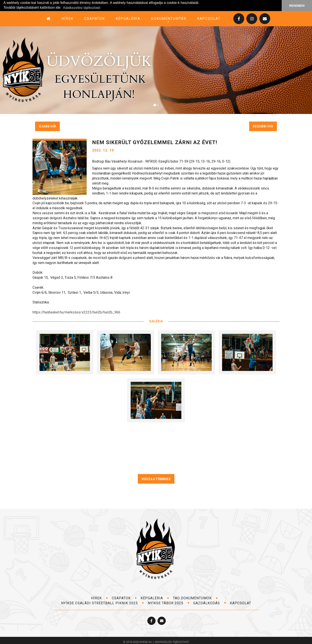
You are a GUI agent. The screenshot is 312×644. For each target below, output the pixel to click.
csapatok (95, 18)
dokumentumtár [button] (169, 18)
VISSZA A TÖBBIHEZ (156, 479)
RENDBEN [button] (297, 6)
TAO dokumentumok (195, 598)
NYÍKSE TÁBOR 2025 (169, 603)
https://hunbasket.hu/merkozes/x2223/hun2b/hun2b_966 (76, 312)
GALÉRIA (156, 321)
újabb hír (47, 126)
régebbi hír (263, 126)
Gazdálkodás (210, 603)
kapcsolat (209, 18)
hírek (67, 18)
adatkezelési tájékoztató (172, 642)
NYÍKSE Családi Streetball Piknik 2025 (102, 603)
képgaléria (128, 18)
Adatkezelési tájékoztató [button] (82, 8)
